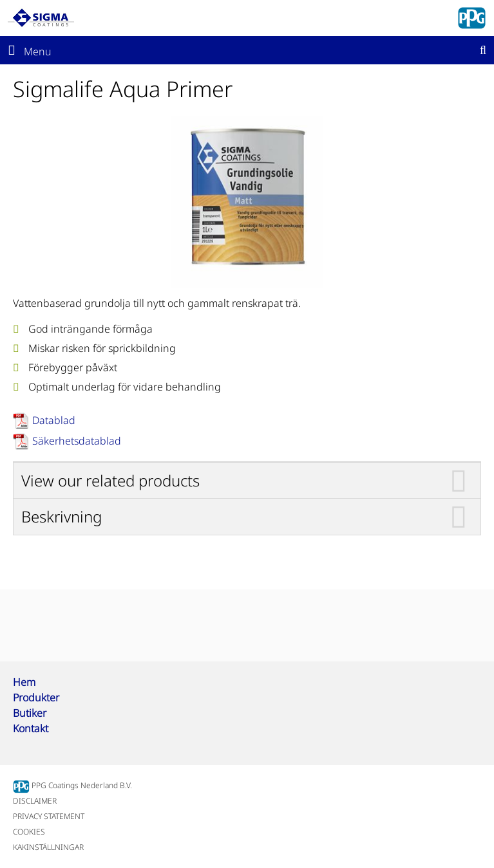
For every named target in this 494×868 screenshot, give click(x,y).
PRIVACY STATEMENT (49, 816)
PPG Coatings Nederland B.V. (72, 785)
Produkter (36, 697)
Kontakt (31, 728)
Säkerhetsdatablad (77, 441)
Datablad (54, 420)
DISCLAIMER (35, 801)
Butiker (30, 713)
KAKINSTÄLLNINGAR (48, 847)
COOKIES (29, 832)
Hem (24, 682)
